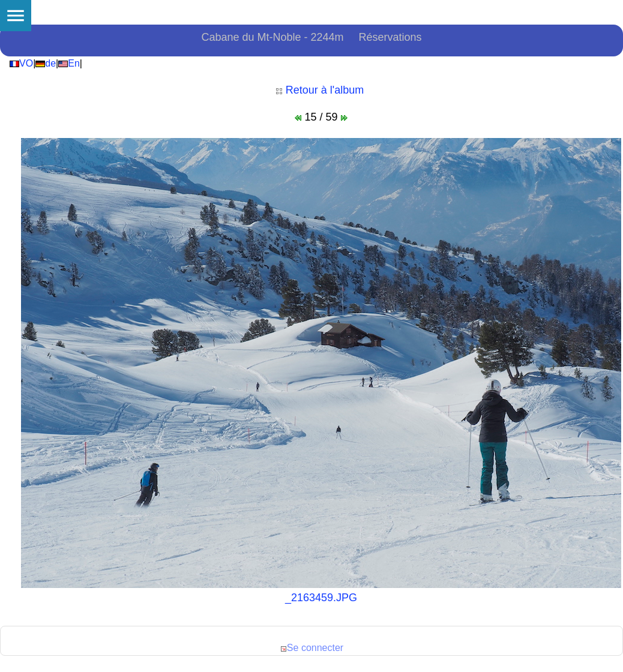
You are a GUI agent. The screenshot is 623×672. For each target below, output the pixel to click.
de (46, 63)
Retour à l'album (320, 90)
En (69, 63)
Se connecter (311, 648)
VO (21, 63)
